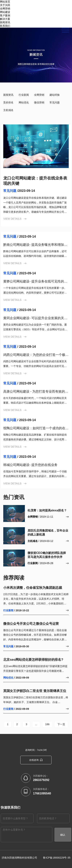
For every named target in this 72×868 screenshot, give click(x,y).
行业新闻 (24, 95)
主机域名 (8, 110)
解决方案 (5, 19)
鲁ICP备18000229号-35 (57, 858)
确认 (63, 835)
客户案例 (5, 15)
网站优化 (24, 102)
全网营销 (39, 95)
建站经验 (55, 95)
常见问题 (55, 102)
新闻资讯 (5, 22)
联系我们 (5, 26)
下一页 (61, 724)
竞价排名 (8, 102)
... (36, 724)
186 (47, 724)
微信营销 (39, 102)
